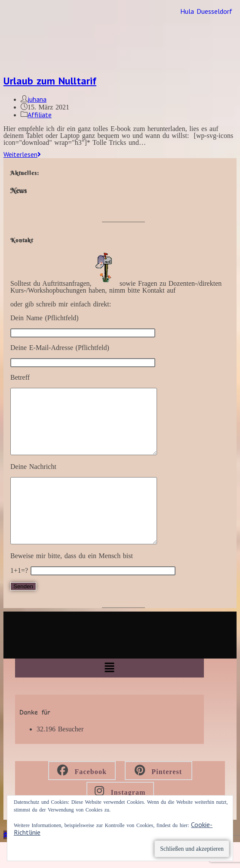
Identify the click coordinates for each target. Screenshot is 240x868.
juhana (37, 99)
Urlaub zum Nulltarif (50, 81)
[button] (109, 694)
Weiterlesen (22, 154)
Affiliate (40, 115)
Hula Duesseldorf (206, 11)
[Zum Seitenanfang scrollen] (6, 861)
